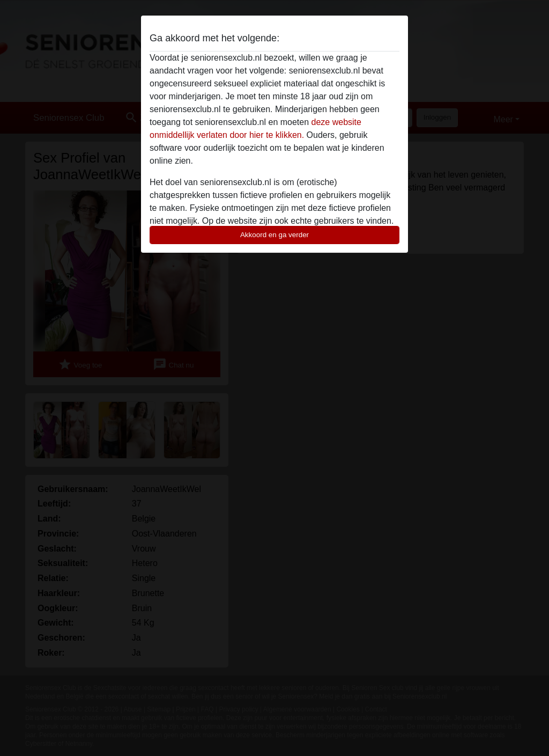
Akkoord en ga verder (274, 235)
